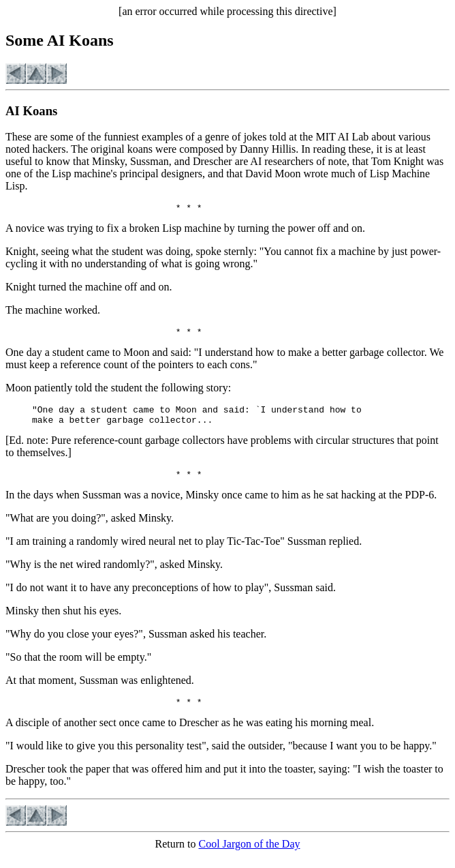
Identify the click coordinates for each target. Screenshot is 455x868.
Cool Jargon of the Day (249, 856)
